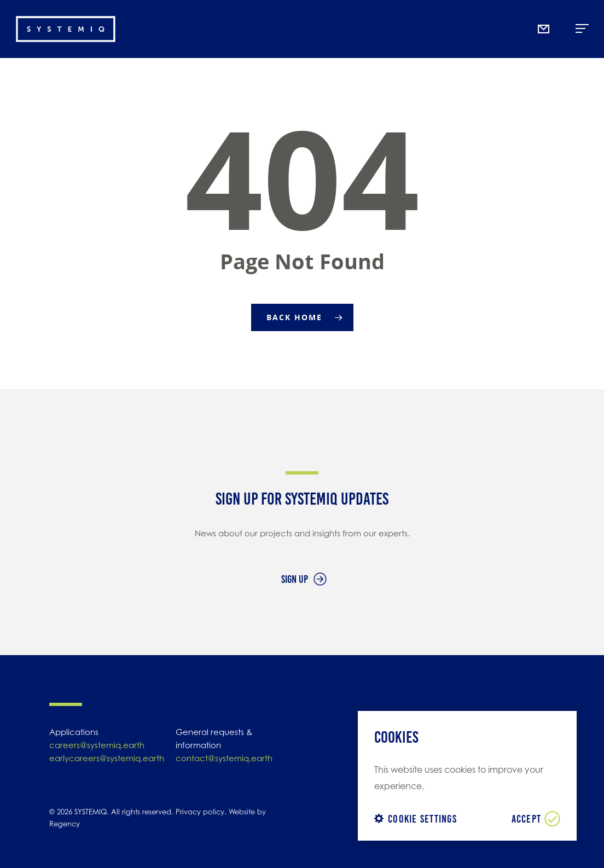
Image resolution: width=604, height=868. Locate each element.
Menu (582, 25)
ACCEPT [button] (527, 819)
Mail (546, 4)
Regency (65, 824)
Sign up (295, 579)
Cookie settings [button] (422, 819)
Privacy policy (200, 812)
